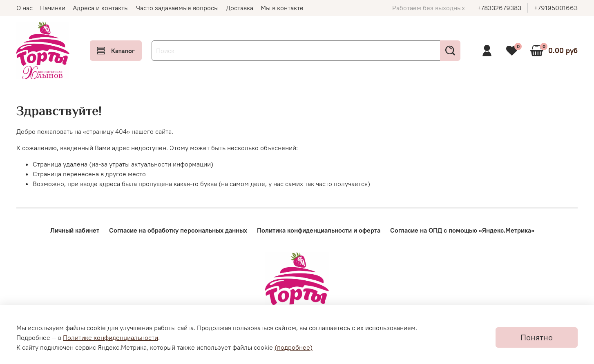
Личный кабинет (75, 230)
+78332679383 (499, 8)
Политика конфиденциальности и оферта (319, 230)
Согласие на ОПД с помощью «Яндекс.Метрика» (462, 230)
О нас (25, 8)
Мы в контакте (282, 8)
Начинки (53, 8)
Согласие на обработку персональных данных (178, 230)
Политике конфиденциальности (111, 337)
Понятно (537, 337)
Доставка (240, 8)
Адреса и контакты (101, 8)
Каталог (116, 51)
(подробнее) (294, 347)
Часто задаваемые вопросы (177, 8)
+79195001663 (556, 8)
